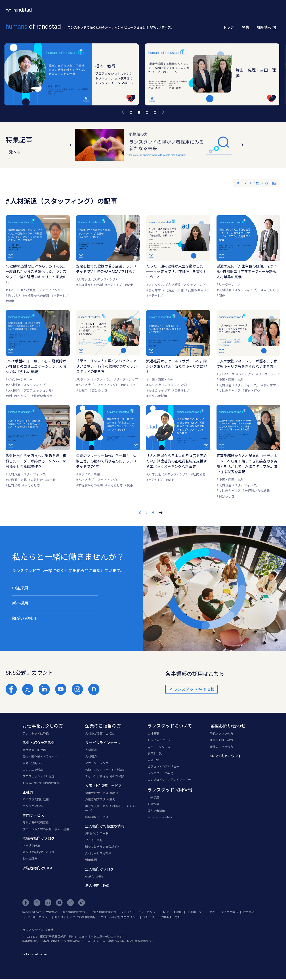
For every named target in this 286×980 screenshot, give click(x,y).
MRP (166, 913)
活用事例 (91, 861)
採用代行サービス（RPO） (102, 793)
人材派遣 (91, 751)
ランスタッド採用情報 (170, 790)
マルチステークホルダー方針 (162, 918)
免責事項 (52, 913)
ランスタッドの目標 (161, 774)
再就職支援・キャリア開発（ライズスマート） (111, 809)
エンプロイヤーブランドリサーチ (169, 780)
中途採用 (20, 588)
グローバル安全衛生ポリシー (119, 918)
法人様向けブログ (99, 870)
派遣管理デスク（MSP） (101, 800)
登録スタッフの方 (221, 734)
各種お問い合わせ (228, 726)
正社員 (28, 793)
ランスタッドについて (170, 726)
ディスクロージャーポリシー (140, 913)
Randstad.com (32, 913)
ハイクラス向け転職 (36, 800)
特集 (246, 27)
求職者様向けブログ (39, 839)
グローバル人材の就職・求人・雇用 (46, 830)
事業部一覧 (155, 754)
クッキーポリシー (39, 918)
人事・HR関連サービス (104, 786)
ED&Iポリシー (196, 913)
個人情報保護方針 (105, 913)
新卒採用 (20, 603)
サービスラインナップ (103, 744)
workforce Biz (94, 877)
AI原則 (178, 913)
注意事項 (249, 913)
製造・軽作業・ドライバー (40, 757)
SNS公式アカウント (226, 757)
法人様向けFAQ (97, 886)
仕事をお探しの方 (221, 741)
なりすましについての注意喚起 (75, 918)
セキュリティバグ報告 (224, 913)
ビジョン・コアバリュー (163, 767)
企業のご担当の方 (103, 726)
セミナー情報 (94, 841)
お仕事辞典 (30, 859)
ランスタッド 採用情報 (191, 690)
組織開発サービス (97, 818)
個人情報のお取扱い (75, 913)
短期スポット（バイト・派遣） (105, 770)
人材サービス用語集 (98, 854)
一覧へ (13, 152)
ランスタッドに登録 (36, 734)
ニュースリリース (159, 747)
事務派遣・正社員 (34, 751)
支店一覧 (153, 761)
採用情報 (267, 27)
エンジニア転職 (33, 807)
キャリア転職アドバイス (39, 853)
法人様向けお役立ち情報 (105, 827)
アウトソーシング (97, 764)
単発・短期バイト (34, 764)
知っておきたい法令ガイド (102, 847)
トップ (229, 27)
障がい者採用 (24, 618)
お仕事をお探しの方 (43, 726)
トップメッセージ (159, 741)
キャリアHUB (31, 846)
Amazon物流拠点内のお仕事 (41, 784)
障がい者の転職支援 (36, 823)
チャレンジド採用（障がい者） (105, 777)
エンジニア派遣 (33, 770)
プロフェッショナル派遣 (39, 777)
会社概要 (153, 734)
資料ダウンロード (97, 834)
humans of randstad (161, 818)
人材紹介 (91, 757)
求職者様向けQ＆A (37, 869)
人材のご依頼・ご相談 (100, 734)
